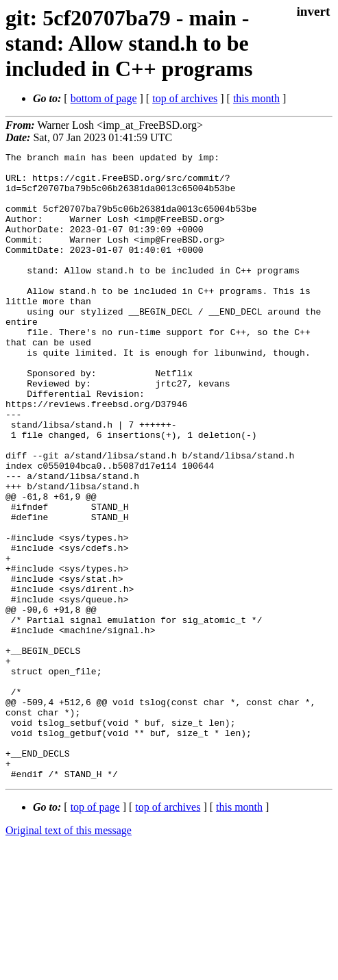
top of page (95, 932)
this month (256, 98)
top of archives (185, 98)
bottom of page (104, 98)
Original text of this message (69, 956)
